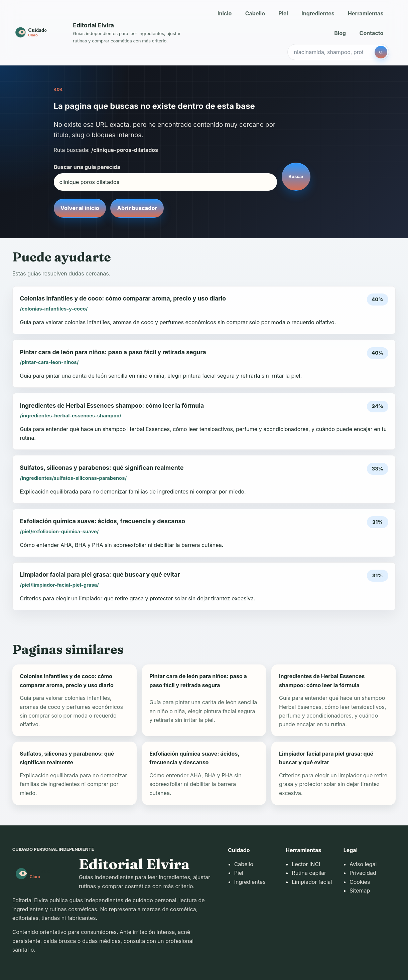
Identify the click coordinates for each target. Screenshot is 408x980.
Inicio (225, 13)
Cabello (255, 13)
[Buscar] (381, 52)
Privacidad (363, 873)
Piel (283, 13)
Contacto (372, 33)
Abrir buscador (137, 208)
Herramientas (366, 13)
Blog (340, 33)
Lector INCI (306, 864)
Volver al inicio (80, 208)
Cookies (360, 882)
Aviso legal (363, 864)
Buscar (296, 176)
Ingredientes (318, 13)
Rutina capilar (309, 873)
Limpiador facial (312, 882)
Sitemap (360, 891)
